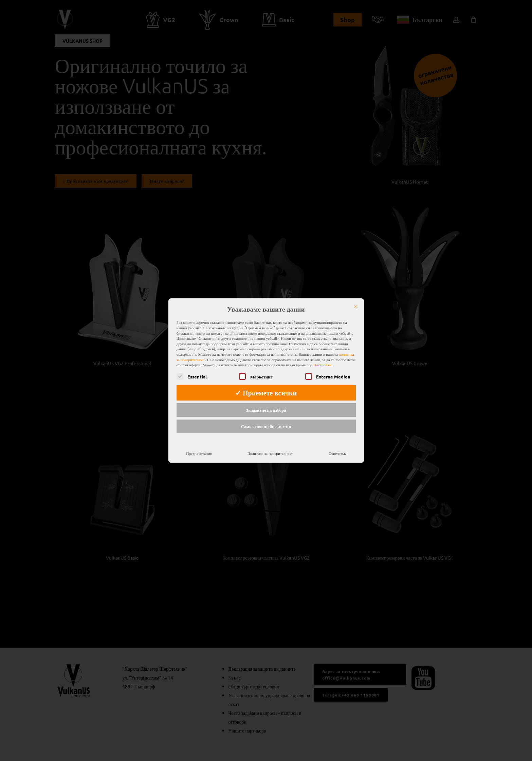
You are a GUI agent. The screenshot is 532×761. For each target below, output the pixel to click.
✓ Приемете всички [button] (266, 384)
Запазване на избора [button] (266, 401)
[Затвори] (356, 298)
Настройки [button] (322, 356)
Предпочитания (199, 444)
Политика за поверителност (270, 444)
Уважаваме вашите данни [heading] (266, 301)
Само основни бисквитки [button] (266, 418)
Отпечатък (337, 444)
